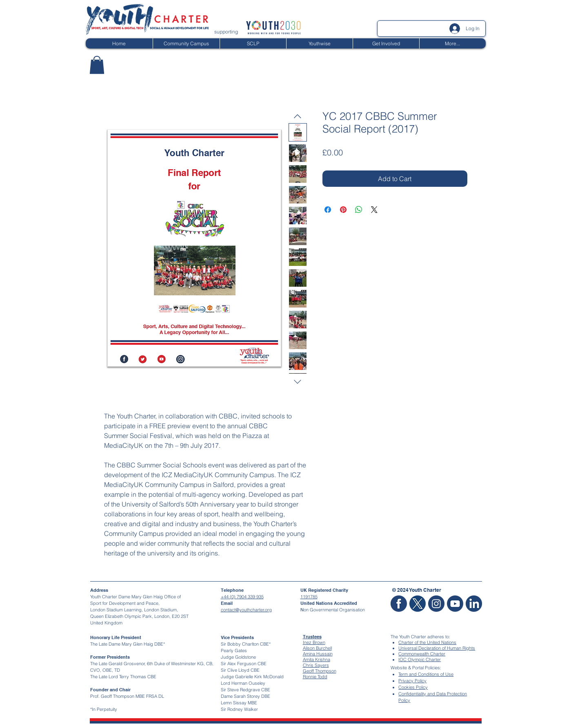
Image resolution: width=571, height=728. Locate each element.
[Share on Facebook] (328, 210)
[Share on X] (374, 210)
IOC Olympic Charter (420, 659)
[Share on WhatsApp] (359, 210)
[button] (97, 65)
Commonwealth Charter (422, 654)
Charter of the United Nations (427, 642)
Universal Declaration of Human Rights (437, 648)
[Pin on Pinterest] (343, 210)
